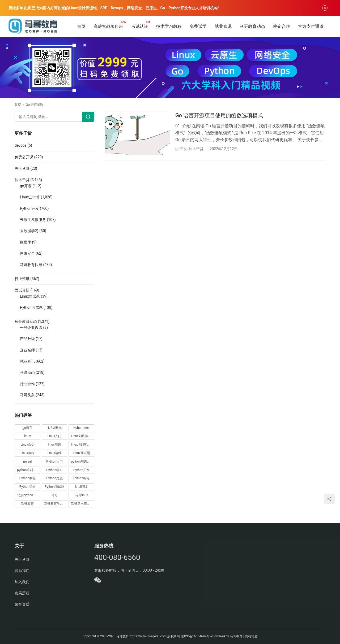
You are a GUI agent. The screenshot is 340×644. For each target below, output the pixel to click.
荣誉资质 (22, 604)
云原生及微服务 (33, 220)
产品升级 (27, 339)
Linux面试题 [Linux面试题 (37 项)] (81, 453)
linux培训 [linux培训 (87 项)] (54, 445)
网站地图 (251, 636)
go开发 (181, 149)
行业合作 (27, 384)
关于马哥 (22, 168)
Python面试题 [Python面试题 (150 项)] (54, 487)
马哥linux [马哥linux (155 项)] (81, 495)
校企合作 (282, 26)
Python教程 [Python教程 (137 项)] (27, 478)
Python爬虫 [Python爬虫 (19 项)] (54, 478)
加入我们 (22, 582)
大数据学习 (29, 231)
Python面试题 (31, 307)
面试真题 (22, 290)
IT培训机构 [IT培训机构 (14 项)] (54, 428)
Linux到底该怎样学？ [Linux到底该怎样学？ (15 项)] (83, 436)
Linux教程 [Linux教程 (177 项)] (27, 453)
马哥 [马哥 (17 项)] (54, 495)
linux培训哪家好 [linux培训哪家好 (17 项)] (82, 445)
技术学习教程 (169, 26)
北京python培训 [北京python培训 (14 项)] (28, 495)
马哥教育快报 (31, 265)
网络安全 (27, 253)
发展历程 (22, 593)
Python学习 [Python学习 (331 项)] (54, 470)
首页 (81, 26)
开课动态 (27, 372)
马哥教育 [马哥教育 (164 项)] (27, 504)
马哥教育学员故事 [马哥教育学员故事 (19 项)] (56, 504)
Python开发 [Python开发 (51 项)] (81, 470)
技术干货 (196, 149)
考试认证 (140, 26)
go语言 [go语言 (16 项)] (28, 428)
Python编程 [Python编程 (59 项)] (81, 478)
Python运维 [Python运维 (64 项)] (27, 487)
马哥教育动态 (252, 26)
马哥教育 (122, 636)
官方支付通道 (311, 26)
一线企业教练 (31, 328)
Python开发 (29, 208)
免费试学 (198, 26)
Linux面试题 (30, 296)
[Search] (88, 117)
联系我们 (22, 571)
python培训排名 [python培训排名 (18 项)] (28, 470)
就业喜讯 (223, 26)
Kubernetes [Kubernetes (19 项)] (81, 428)
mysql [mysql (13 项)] (27, 462)
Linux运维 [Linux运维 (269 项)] (55, 453)
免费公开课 (24, 157)
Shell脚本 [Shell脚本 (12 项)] (82, 487)
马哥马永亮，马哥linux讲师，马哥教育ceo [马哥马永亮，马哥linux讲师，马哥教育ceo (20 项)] (83, 504)
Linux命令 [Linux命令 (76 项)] (27, 445)
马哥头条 (27, 395)
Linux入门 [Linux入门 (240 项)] (55, 436)
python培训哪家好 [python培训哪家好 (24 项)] (83, 462)
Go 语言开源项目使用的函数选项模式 (219, 115)
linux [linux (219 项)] (27, 436)
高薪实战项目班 (108, 26)
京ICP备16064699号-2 (197, 636)
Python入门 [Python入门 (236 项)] (54, 462)
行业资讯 (22, 279)
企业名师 (27, 350)
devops (21, 145)
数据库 (25, 242)
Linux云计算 (30, 197)
